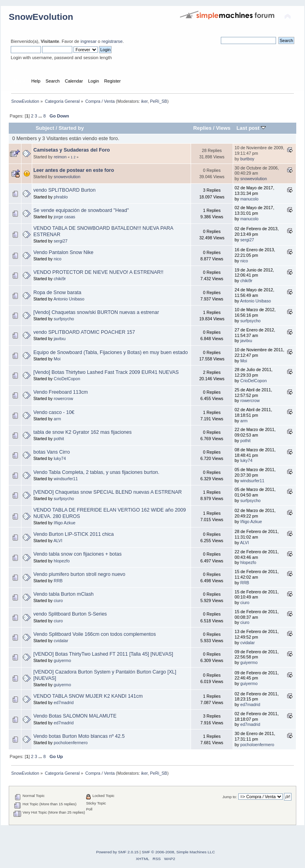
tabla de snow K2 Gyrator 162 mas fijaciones (82, 432)
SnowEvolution (41, 17)
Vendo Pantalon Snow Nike (63, 252)
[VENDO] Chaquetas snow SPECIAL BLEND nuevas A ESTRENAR (108, 492)
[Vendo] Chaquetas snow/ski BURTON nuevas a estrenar (96, 312)
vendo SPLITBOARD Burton (65, 190)
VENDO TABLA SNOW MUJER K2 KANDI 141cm (88, 696)
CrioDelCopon (67, 379)
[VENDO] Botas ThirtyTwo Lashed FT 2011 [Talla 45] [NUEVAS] (103, 654)
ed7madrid (64, 702)
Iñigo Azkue (65, 523)
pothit (59, 439)
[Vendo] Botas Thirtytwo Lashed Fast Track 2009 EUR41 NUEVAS (106, 372)
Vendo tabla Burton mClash (64, 594)
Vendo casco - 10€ (54, 412)
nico (57, 259)
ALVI (58, 541)
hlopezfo (62, 561)
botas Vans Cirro (52, 452)
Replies (202, 128)
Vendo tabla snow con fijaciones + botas (77, 554)
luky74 (60, 458)
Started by (71, 128)
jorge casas (64, 217)
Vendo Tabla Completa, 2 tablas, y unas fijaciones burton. (96, 472)
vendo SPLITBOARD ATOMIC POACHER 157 (84, 332)
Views (223, 128)
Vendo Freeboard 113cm (61, 392)
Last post (251, 128)
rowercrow (63, 398)
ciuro (58, 600)
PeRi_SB (159, 101)
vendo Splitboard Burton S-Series (70, 614)
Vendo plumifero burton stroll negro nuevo (79, 574)
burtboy (247, 159)
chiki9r (60, 279)
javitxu (60, 339)
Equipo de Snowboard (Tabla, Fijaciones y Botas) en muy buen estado (111, 352)
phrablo (61, 197)
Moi (57, 359)
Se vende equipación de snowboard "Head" (81, 210)
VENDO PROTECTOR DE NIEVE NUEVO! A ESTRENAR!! (98, 272)
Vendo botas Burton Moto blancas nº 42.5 (79, 736)
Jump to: (230, 797)
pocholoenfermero (70, 743)
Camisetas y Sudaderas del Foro (72, 150)
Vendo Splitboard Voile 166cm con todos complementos (95, 634)
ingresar (89, 41)
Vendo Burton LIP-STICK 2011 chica (73, 534)
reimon (60, 157)
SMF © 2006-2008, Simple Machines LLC (178, 852)
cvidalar (61, 641)
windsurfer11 (66, 479)
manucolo (249, 199)
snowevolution (67, 177)
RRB (58, 581)
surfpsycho (64, 319)
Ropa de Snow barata (57, 293)
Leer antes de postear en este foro (74, 170)
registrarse (112, 41)
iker (144, 101)
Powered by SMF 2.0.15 (117, 852)
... (41, 116)
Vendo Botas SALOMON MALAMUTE (75, 716)
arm (57, 419)
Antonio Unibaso (69, 299)
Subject (45, 128)
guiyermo (62, 660)
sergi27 (61, 241)
